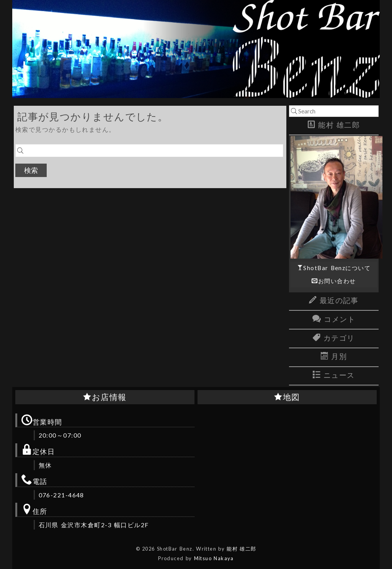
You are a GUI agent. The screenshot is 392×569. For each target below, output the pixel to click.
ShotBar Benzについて (337, 268)
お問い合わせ (337, 281)
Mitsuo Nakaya (214, 558)
